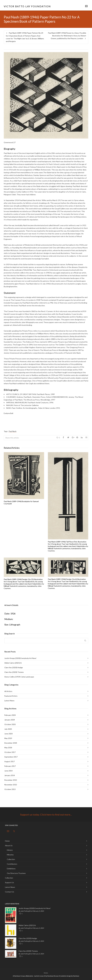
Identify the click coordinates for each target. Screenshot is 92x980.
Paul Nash (13, 431)
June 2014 (8, 771)
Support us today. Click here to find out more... (46, 814)
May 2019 (8, 738)
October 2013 (10, 789)
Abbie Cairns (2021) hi (13, 663)
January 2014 (10, 775)
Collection (11, 859)
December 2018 (11, 743)
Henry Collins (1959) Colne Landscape (19, 677)
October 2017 (10, 752)
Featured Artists (11, 696)
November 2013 (11, 785)
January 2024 (10, 720)
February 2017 (10, 766)
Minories (10, 855)
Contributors (12, 864)
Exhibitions (11, 869)
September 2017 (11, 757)
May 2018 (8, 748)
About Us (9, 846)
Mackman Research (54, 976)
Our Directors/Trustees (16, 873)
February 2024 (10, 715)
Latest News (9, 701)
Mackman (76, 976)
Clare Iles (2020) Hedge (14, 667)
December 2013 (11, 780)
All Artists (8, 691)
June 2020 (8, 734)
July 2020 (8, 729)
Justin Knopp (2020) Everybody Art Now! (20, 658)
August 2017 (10, 761)
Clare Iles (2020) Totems (14, 672)
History (10, 850)
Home (7, 841)
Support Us (9, 882)
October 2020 (10, 724)
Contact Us (10, 892)
